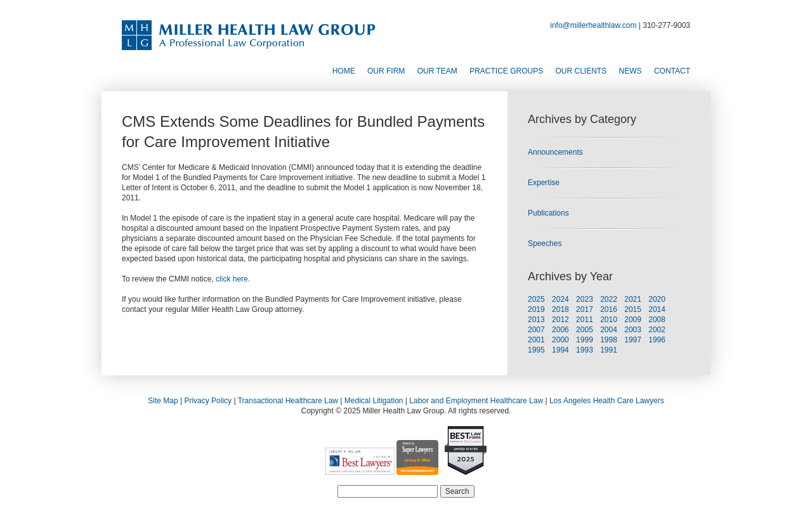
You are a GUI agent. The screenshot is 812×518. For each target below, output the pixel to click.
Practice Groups (506, 71)
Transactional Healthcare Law (288, 401)
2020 (657, 299)
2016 (609, 309)
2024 (560, 299)
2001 (536, 340)
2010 (609, 320)
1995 (536, 350)
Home (344, 71)
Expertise (544, 183)
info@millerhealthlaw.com (593, 25)
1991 (609, 350)
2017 (585, 309)
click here (232, 279)
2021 (633, 299)
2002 (657, 330)
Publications (548, 213)
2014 (657, 309)
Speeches (545, 243)
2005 (585, 330)
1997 (633, 340)
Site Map (163, 401)
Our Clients (581, 71)
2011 (585, 320)
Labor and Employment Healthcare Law (476, 401)
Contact (672, 71)
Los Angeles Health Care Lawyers (607, 401)
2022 (609, 299)
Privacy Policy (208, 401)
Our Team (437, 71)
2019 (536, 309)
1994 (560, 350)
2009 (633, 320)
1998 (609, 340)
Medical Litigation (374, 401)
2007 (536, 330)
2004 (609, 330)
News (631, 71)
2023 (585, 299)
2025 (536, 299)
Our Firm (386, 71)
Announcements (555, 152)
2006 (560, 330)
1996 (657, 340)
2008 (657, 320)
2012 (560, 320)
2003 (633, 330)
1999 (585, 340)
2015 (633, 309)
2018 (560, 309)
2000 (560, 340)
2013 (536, 320)
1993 (585, 350)
